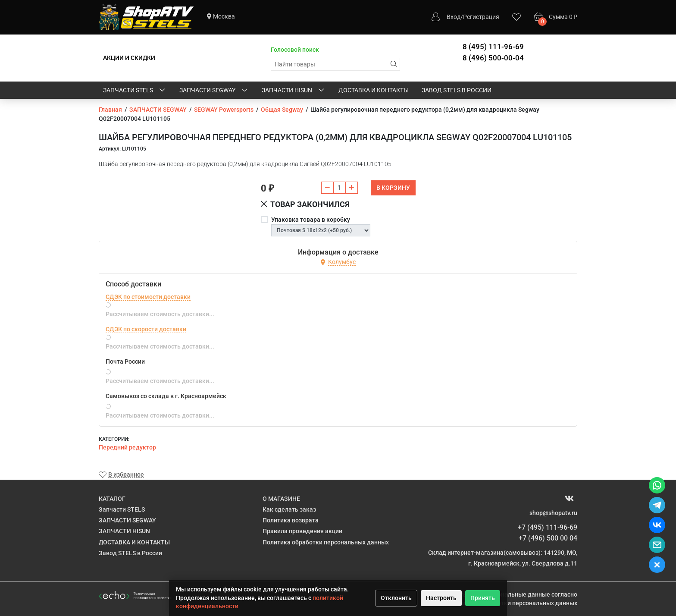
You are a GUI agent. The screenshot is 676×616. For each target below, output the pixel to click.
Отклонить (396, 598)
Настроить (441, 598)
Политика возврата (291, 520)
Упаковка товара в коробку (311, 220)
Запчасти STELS (135, 91)
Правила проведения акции (302, 531)
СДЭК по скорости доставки (146, 329)
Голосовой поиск (295, 50)
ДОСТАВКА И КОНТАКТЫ (374, 90)
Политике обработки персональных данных (514, 603)
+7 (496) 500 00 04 (548, 538)
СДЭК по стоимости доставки (148, 297)
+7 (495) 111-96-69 (548, 527)
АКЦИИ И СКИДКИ (129, 58)
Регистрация (481, 17)
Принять (483, 598)
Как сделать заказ (289, 509)
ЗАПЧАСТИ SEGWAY (214, 91)
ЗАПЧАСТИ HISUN (294, 91)
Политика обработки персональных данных (326, 542)
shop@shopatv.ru (553, 513)
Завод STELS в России (457, 90)
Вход (454, 17)
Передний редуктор (127, 447)
